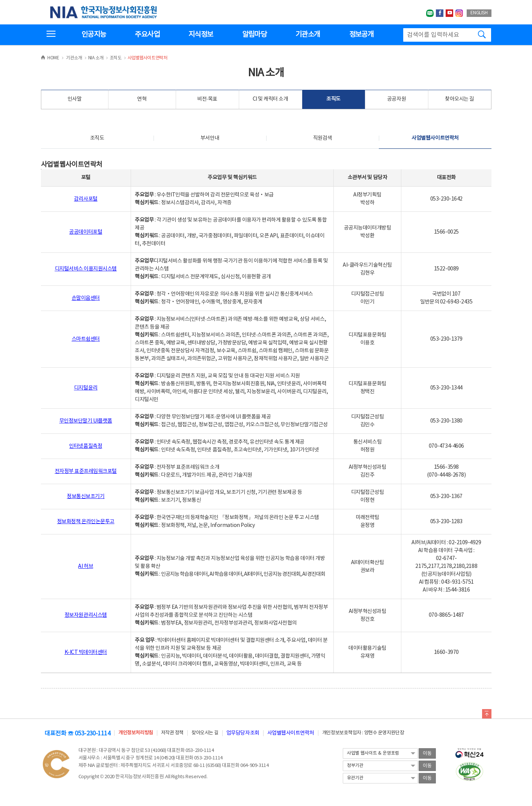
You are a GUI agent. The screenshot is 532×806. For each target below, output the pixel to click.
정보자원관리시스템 (86, 615)
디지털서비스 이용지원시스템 (86, 269)
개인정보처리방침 (136, 733)
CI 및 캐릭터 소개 (271, 99)
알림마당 (254, 35)
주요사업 (147, 35)
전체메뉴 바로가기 (0, 0)
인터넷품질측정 (86, 446)
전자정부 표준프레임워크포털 (86, 471)
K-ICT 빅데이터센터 (86, 652)
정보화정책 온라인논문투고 (86, 522)
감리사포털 (86, 199)
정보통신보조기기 (86, 497)
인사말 (75, 99)
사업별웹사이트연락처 (435, 138)
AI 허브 (86, 566)
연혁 (142, 99)
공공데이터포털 (86, 232)
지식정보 (201, 35)
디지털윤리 (86, 388)
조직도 (333, 99)
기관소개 (308, 35)
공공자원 (396, 99)
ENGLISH (479, 13)
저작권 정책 (172, 733)
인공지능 (94, 35)
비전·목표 (207, 99)
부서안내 (210, 138)
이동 (427, 754)
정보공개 (361, 35)
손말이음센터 (86, 298)
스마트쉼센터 (86, 339)
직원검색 (323, 138)
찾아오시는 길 (460, 99)
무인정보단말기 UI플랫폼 (86, 421)
